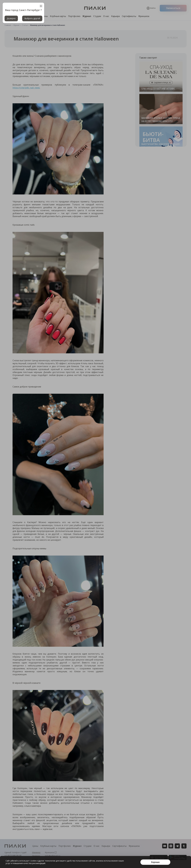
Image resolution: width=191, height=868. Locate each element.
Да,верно (12, 19)
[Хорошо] (155, 862)
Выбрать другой (34, 19)
